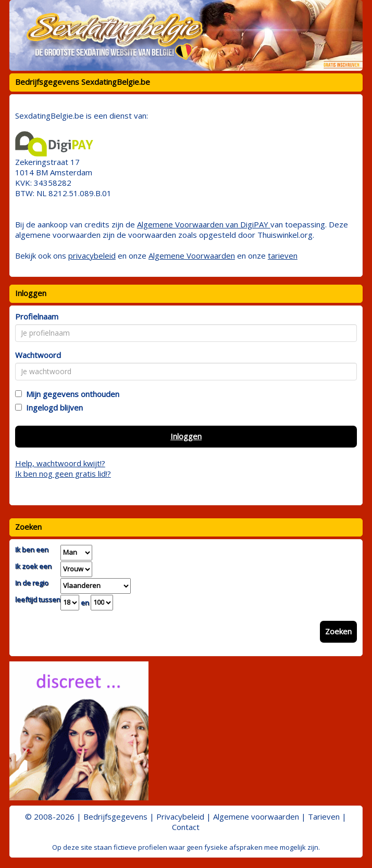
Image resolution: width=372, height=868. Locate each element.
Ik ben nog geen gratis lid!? (63, 474)
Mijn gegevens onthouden (71, 394)
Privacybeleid (180, 816)
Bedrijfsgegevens (115, 816)
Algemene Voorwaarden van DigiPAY (204, 224)
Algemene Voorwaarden (192, 256)
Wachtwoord (38, 355)
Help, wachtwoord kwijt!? (60, 463)
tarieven (283, 256)
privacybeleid (92, 256)
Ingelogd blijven (52, 407)
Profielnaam (37, 316)
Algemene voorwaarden (256, 816)
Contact (186, 827)
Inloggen (186, 436)
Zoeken (338, 631)
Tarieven (324, 816)
